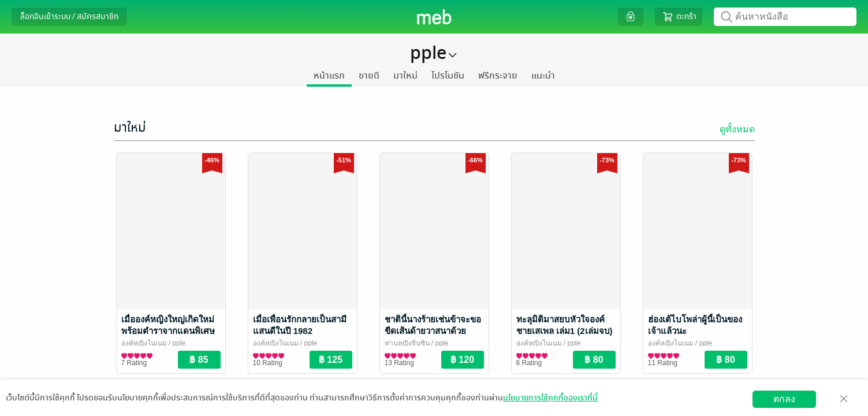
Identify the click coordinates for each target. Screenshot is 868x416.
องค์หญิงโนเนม (144, 343)
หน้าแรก (329, 76)
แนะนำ (543, 76)
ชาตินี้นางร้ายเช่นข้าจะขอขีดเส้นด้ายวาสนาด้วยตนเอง (433, 331)
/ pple (176, 343)
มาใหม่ (405, 76)
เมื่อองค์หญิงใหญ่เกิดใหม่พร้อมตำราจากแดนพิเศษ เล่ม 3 (168, 331)
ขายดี (369, 76)
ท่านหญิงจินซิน (407, 343)
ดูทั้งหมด (737, 129)
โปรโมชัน (448, 76)
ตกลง (784, 399)
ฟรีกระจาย (498, 76)
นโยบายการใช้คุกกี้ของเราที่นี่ (550, 398)
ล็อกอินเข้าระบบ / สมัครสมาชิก (69, 16)
